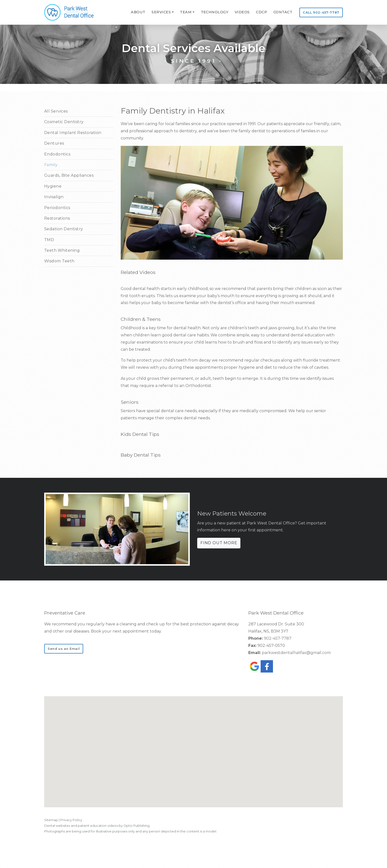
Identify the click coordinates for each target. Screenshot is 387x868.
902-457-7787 (278, 638)
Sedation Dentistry (64, 229)
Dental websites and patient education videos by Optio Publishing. (97, 826)
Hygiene (53, 186)
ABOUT (138, 12)
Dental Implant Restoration (73, 133)
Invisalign (54, 197)
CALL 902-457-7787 (321, 12)
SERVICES (161, 12)
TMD (49, 240)
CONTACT (283, 12)
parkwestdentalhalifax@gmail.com (296, 653)
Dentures (54, 143)
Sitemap (51, 820)
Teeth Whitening (62, 250)
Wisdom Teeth (59, 261)
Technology (215, 12)
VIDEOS (242, 12)
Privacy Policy (71, 820)
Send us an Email (64, 649)
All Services (56, 111)
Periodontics (57, 208)
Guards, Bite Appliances (69, 175)
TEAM (186, 12)
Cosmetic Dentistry (64, 122)
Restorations (57, 218)
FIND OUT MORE (219, 543)
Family (51, 165)
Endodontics (57, 154)
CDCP (261, 12)
